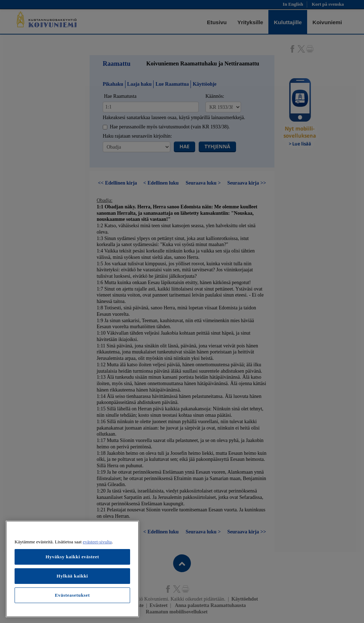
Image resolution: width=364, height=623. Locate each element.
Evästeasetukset (72, 595)
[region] (72, 569)
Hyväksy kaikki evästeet (72, 557)
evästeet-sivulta (97, 542)
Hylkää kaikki (72, 576)
